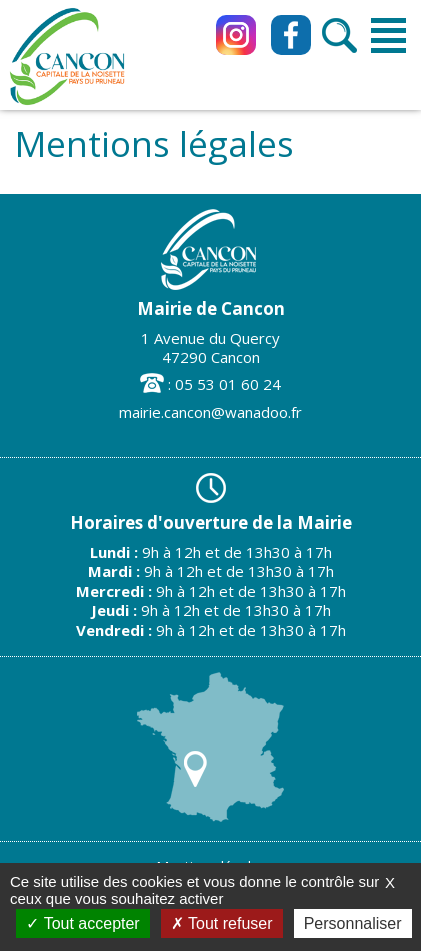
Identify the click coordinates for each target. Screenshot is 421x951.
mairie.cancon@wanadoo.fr (210, 412)
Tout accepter (82, 923)
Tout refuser (222, 923)
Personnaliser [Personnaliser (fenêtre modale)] (353, 923)
